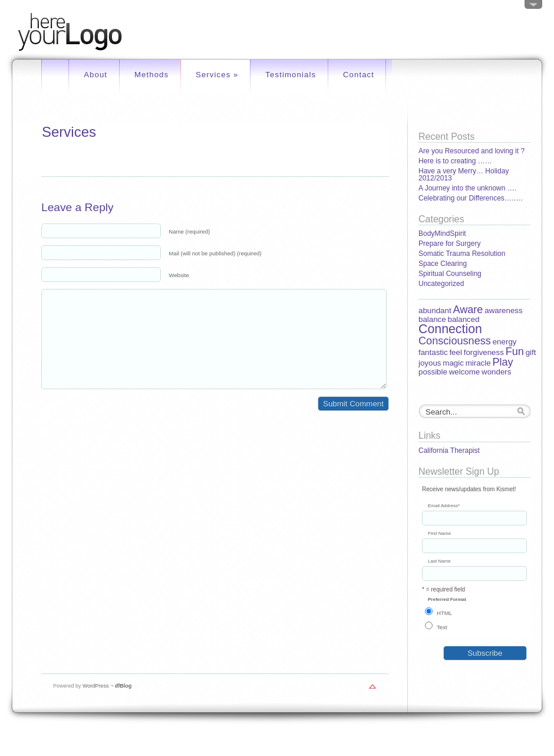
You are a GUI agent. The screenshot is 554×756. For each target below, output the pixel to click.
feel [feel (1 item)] (456, 352)
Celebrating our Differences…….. (471, 198)
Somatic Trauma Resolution (462, 254)
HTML (444, 613)
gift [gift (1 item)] (531, 352)
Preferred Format (447, 600)
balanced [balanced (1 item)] (463, 319)
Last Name (439, 561)
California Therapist (449, 451)
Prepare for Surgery (449, 244)
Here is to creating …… (455, 161)
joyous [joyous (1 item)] (430, 363)
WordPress (95, 686)
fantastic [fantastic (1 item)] (433, 352)
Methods (151, 75)
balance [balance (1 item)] (432, 319)
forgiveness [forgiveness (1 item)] (484, 352)
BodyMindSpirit (442, 234)
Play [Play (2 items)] (502, 362)
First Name (439, 534)
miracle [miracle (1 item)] (478, 363)
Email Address (444, 506)
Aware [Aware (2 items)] (468, 310)
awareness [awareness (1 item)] (503, 310)
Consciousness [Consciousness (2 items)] (455, 341)
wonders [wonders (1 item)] (496, 372)
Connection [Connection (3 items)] (450, 329)
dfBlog (123, 686)
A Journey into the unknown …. (467, 188)
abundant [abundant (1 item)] (435, 310)
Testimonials (291, 75)
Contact (359, 75)
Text (442, 627)
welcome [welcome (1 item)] (465, 372)
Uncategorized (441, 284)
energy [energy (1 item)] (505, 342)
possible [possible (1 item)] (433, 372)
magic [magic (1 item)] (453, 363)
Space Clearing (443, 264)
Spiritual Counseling (450, 274)
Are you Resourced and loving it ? (471, 151)
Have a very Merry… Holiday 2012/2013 (464, 175)
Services (217, 75)
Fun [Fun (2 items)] (515, 351)
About (95, 75)
